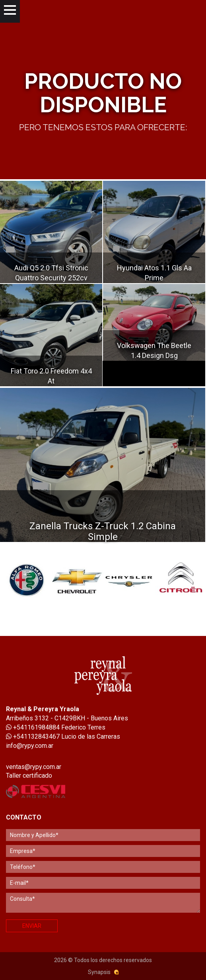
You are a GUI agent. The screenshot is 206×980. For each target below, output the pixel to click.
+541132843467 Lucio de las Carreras (63, 736)
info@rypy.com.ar (30, 746)
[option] (26, 580)
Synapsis (99, 972)
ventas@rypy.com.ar (34, 767)
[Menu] (10, 11)
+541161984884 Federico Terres (56, 727)
